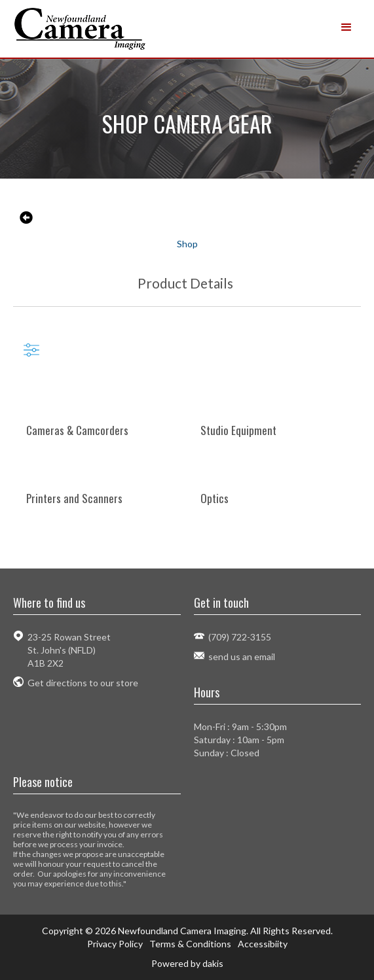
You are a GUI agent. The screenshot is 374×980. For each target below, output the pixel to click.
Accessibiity (263, 944)
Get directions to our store (83, 683)
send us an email (242, 656)
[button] (346, 27)
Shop (187, 244)
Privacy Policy (115, 944)
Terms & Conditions (190, 944)
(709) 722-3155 (240, 637)
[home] (98, 29)
